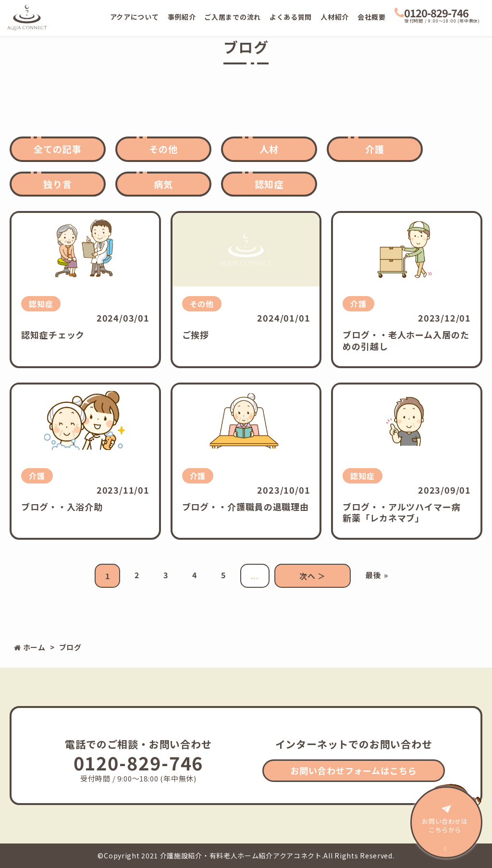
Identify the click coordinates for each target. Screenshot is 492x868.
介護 (375, 149)
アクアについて (135, 17)
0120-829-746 (431, 12)
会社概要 (372, 17)
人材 (269, 149)
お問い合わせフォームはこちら (354, 770)
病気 (163, 184)
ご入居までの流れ (233, 17)
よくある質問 (291, 17)
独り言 (58, 184)
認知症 (269, 184)
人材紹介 (335, 17)
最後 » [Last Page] (376, 575)
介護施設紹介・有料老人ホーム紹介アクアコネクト (241, 856)
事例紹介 (182, 17)
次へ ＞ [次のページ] (313, 576)
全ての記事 (58, 149)
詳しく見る (85, 290)
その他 (163, 149)
